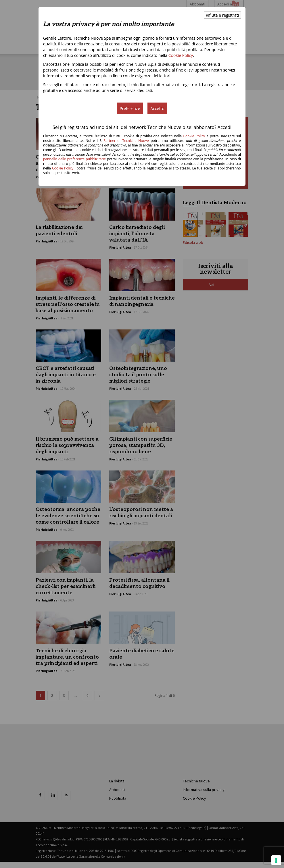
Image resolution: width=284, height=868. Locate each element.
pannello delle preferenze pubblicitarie (74, 159)
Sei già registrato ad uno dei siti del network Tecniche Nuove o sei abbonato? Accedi (142, 127)
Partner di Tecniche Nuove (127, 141)
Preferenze (130, 108)
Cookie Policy (181, 55)
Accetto (157, 108)
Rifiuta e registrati (222, 15)
